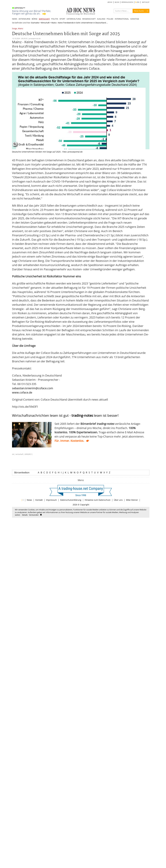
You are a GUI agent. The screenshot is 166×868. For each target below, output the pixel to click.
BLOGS (117, 2)
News (29, 500)
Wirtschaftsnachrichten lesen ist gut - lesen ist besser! (65, 415)
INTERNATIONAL (122, 19)
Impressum (51, 500)
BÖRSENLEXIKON (127, 2)
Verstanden (34, 515)
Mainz (21, 29)
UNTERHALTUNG (74, 19)
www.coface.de (22, 392)
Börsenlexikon (22, 473)
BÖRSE (35, 19)
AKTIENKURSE (24, 19)
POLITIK (55, 19)
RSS (137, 2)
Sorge (14, 29)
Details (25, 515)
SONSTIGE (135, 19)
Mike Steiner (132, 500)
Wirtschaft (45, 23)
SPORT (62, 19)
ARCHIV (110, 2)
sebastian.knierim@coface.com (33, 388)
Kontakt (39, 500)
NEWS (15, 19)
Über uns (118, 500)
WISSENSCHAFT (89, 19)
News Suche (139, 11)
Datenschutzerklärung (71, 500)
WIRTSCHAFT (44, 19)
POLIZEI (110, 19)
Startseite (35, 23)
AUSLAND (101, 19)
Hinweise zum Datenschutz (98, 500)
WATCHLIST (146, 2)
